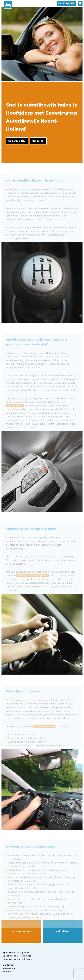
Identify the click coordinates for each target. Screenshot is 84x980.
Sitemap (7, 972)
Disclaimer (8, 965)
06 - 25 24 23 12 (66, 3)
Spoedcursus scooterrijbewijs (18, 959)
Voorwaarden (10, 968)
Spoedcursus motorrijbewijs (17, 956)
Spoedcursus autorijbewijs (16, 952)
